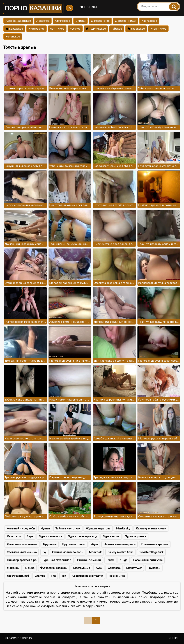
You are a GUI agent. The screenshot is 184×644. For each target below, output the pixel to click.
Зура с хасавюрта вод (82, 536)
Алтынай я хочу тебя (21, 529)
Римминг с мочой (89, 560)
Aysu (99, 568)
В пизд (30, 568)
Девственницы (126, 21)
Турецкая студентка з (57, 560)
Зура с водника (135, 536)
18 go (124, 560)
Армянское (62, 21)
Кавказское (149, 21)
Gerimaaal (114, 568)
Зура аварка (111, 536)
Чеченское (13, 37)
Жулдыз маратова (98, 529)
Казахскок (14, 536)
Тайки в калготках (68, 529)
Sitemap (174, 638)
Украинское (158, 29)
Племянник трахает (155, 544)
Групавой (154, 568)
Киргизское (36, 29)
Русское (75, 29)
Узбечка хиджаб (18, 576)
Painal (110, 560)
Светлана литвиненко (22, 552)
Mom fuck (95, 552)
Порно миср (117, 576)
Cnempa (40, 576)
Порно (33, 8)
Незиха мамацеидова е (119, 544)
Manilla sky (123, 529)
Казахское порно (18, 638)
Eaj (44, 552)
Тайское (117, 29)
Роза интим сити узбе (148, 560)
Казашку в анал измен (151, 529)
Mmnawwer (134, 568)
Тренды (89, 7)
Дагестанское (100, 21)
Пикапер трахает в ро (22, 560)
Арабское (43, 21)
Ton (64, 576)
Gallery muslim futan (120, 552)
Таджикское (96, 29)
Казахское (14, 29)
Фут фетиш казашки (54, 568)
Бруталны (50, 544)
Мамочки (13, 568)
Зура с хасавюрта (50, 536)
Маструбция (81, 568)
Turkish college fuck (151, 552)
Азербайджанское (18, 21)
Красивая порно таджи (87, 576)
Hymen (45, 529)
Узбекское (136, 29)
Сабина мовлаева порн (68, 552)
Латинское (57, 29)
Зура (30, 536)
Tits (53, 576)
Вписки (80, 21)
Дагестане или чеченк (22, 544)
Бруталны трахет (74, 544)
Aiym (94, 544)
